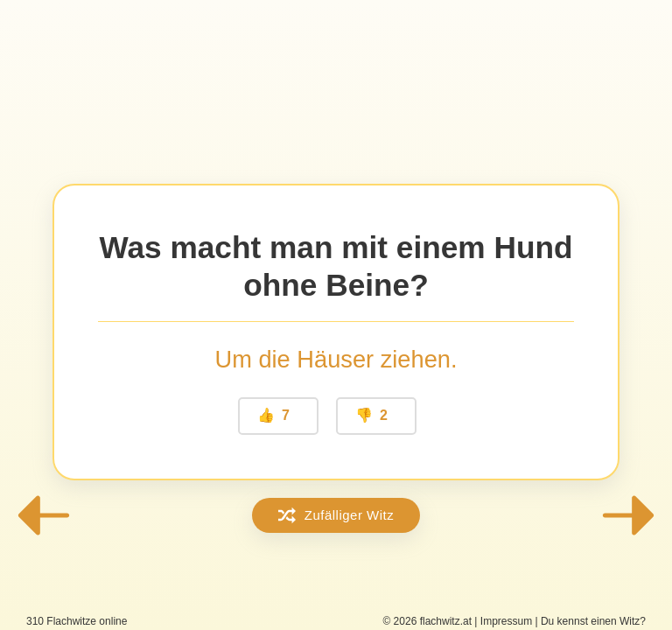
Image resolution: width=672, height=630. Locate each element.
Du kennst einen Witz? (593, 621)
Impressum (506, 621)
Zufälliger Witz (336, 515)
